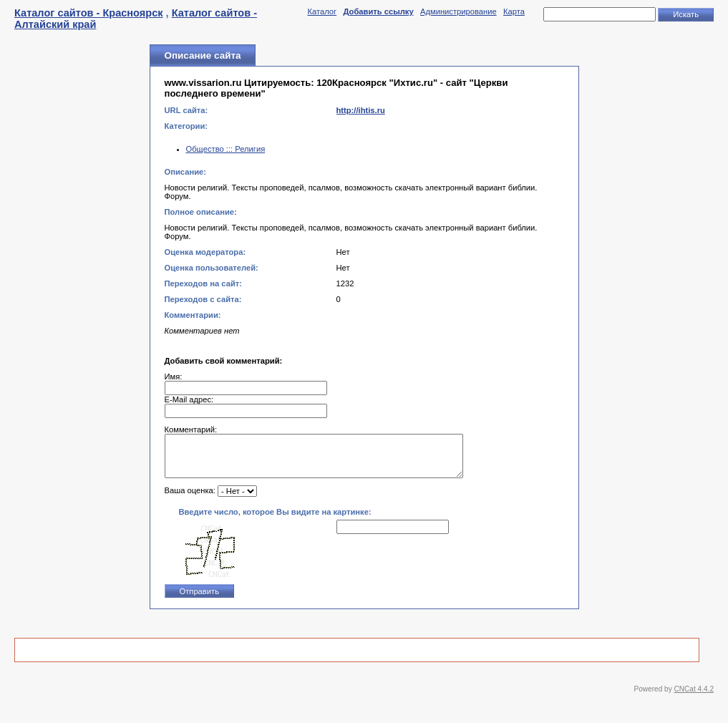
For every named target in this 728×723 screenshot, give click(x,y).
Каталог (322, 11)
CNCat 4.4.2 (694, 698)
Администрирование (458, 11)
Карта (514, 11)
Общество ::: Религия (226, 149)
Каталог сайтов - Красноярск (89, 13)
